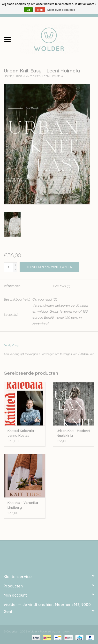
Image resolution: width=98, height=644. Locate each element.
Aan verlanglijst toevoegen (21, 354)
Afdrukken (87, 354)
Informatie (12, 286)
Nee (40, 10)
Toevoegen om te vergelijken (60, 354)
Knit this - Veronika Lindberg (23, 505)
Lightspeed (63, 631)
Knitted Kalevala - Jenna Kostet (22, 433)
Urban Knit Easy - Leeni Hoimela (39, 76)
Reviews (62, 286)
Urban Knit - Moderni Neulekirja (73, 433)
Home (8, 76)
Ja (28, 10)
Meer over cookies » (61, 10)
